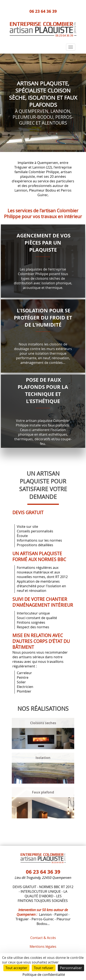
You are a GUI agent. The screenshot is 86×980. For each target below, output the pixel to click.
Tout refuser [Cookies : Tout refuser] (44, 968)
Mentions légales (43, 947)
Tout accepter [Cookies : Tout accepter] (16, 968)
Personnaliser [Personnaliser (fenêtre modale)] (71, 968)
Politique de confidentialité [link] (44, 975)
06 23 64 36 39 (43, 11)
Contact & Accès (43, 938)
